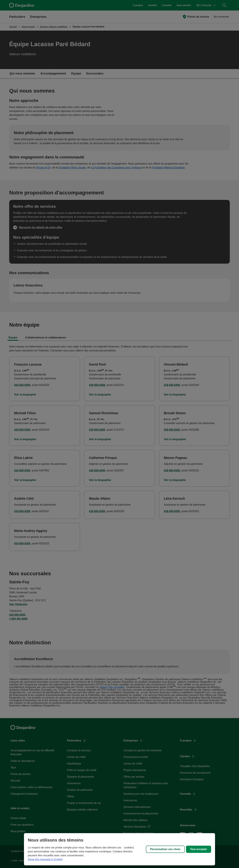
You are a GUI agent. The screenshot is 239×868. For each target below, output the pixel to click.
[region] (120, 849)
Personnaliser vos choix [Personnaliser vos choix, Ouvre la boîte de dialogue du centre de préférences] (165, 849)
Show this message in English (45, 859)
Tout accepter (199, 849)
